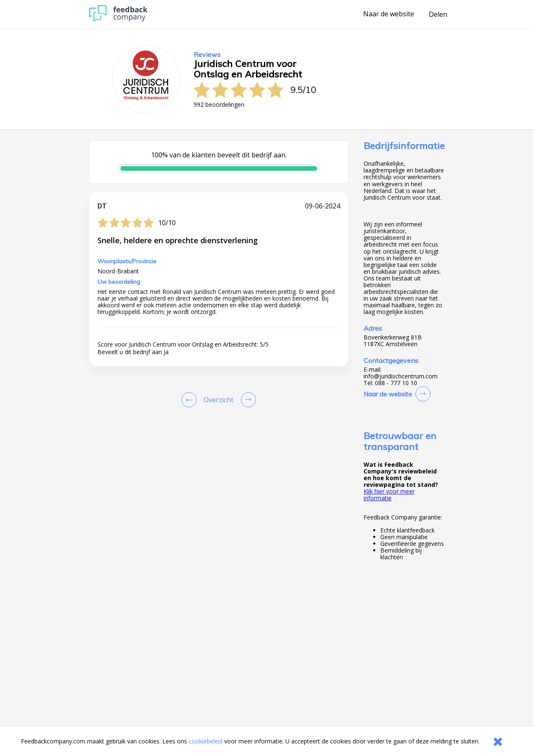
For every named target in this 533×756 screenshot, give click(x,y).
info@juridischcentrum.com (401, 376)
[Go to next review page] (247, 400)
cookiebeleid (206, 741)
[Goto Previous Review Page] (191, 400)
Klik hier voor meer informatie (389, 495)
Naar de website (389, 14)
